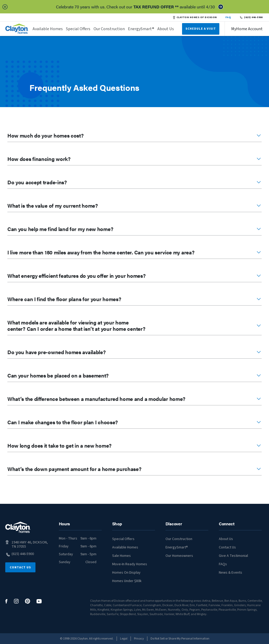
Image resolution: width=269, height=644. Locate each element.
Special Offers (78, 29)
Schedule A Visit (201, 29)
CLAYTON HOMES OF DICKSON (195, 17)
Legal (124, 639)
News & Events (231, 573)
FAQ (228, 17)
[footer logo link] (18, 527)
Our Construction (109, 29)
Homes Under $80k (127, 581)
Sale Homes (121, 556)
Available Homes (48, 29)
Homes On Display (126, 573)
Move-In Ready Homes (130, 564)
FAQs (223, 564)
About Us (166, 29)
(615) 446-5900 (251, 17)
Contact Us (20, 567)
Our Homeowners (179, 556)
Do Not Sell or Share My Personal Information (180, 639)
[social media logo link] (6, 601)
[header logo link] (17, 29)
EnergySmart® (141, 29)
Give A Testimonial (233, 556)
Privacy (139, 639)
